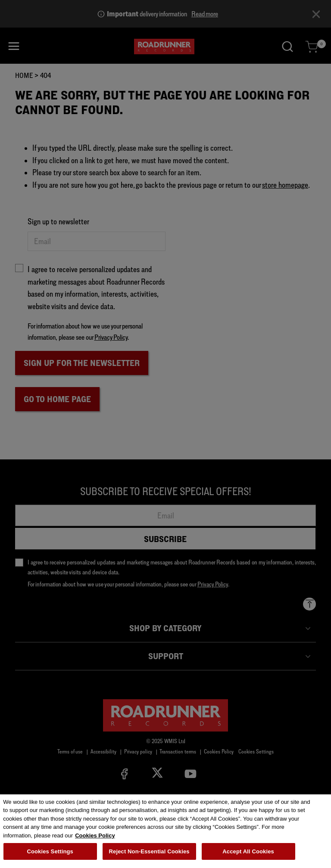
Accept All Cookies (248, 854)
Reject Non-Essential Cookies (149, 854)
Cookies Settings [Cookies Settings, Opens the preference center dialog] (50, 854)
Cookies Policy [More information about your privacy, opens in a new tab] (95, 838)
